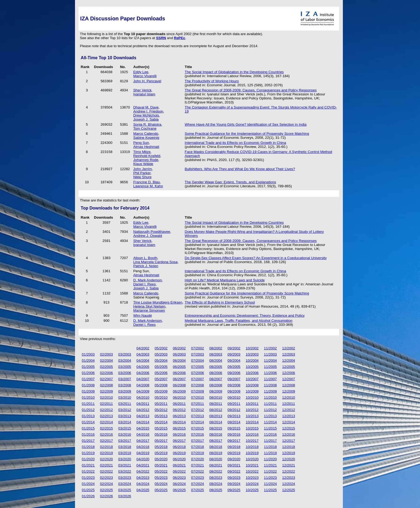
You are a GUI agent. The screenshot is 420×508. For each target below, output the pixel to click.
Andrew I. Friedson (148, 111)
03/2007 (125, 379)
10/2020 (252, 459)
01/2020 (88, 459)
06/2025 (179, 490)
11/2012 (270, 410)
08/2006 (216, 373)
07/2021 (197, 465)
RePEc (179, 38)
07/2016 (197, 434)
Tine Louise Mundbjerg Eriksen (158, 302)
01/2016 (88, 434)
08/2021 (216, 465)
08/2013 (216, 416)
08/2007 (216, 379)
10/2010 (252, 397)
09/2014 (234, 422)
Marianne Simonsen (149, 310)
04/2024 (143, 484)
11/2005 (270, 367)
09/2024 (234, 484)
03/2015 (125, 428)
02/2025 (106, 490)
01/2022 (88, 471)
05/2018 (161, 447)
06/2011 (179, 404)
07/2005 (197, 367)
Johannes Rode (146, 160)
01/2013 (88, 416)
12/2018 (288, 447)
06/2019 (179, 453)
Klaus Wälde (143, 164)
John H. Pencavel (147, 81)
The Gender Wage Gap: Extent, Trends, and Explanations (230, 182)
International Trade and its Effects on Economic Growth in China (235, 143)
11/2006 (270, 373)
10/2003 (252, 354)
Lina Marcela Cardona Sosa (155, 262)
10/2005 (252, 367)
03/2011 (125, 404)
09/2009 (234, 391)
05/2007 (161, 379)
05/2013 (161, 416)
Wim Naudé (142, 315)
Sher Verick (142, 90)
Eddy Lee (141, 72)
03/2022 (125, 471)
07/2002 (197, 348)
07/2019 (197, 453)
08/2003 (216, 354)
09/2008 (234, 385)
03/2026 (125, 496)
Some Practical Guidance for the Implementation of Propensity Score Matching (247, 134)
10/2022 (252, 471)
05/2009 (161, 391)
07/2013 (197, 416)
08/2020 (216, 459)
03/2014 (125, 422)
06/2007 (179, 379)
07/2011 (197, 404)
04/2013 (143, 416)
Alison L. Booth (145, 258)
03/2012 (125, 410)
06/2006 (179, 373)
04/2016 (143, 434)
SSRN (161, 38)
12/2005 (288, 367)
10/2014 (252, 422)
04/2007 (143, 379)
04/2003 (143, 354)
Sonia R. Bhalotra (147, 124)
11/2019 (270, 453)
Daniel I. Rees (144, 284)
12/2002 (288, 348)
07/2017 (197, 441)
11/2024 (270, 484)
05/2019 (161, 453)
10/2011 (252, 404)
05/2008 (161, 385)
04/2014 (143, 422)
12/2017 (288, 441)
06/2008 (179, 385)
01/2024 (88, 484)
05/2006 (161, 373)
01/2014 (88, 422)
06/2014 (179, 422)
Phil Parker (142, 173)
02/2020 (106, 459)
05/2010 (161, 397)
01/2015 (88, 428)
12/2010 (288, 397)
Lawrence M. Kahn (148, 186)
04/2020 (143, 459)
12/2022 (288, 471)
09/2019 (234, 453)
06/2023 (179, 478)
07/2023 (197, 478)
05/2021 (161, 465)
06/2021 (179, 465)
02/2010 (106, 397)
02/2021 (106, 465)
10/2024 (252, 484)
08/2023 (216, 478)
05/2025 (161, 490)
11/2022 (270, 471)
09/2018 (234, 447)
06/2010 (179, 397)
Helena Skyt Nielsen (149, 306)
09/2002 (234, 348)
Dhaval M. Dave (146, 107)
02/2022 (106, 471)
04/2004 (143, 361)
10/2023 (252, 478)
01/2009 (88, 391)
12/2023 (288, 478)
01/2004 (88, 361)
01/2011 (88, 404)
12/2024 (288, 484)
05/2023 (161, 478)
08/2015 (216, 428)
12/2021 (288, 465)
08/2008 (216, 385)
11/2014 (270, 422)
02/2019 (106, 453)
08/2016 (216, 434)
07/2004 (197, 361)
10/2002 (252, 348)
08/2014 (216, 422)
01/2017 (88, 441)
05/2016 (161, 434)
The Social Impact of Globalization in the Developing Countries (234, 72)
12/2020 (288, 459)
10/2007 (252, 379)
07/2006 (197, 373)
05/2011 (161, 404)
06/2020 (179, 459)
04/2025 (143, 490)
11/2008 (270, 385)
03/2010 (125, 397)
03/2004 (125, 361)
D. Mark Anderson (147, 280)
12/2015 (288, 428)
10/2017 (252, 441)
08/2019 (216, 453)
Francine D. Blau (146, 182)
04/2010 (143, 397)
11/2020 (270, 459)
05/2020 (161, 459)
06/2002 (179, 348)
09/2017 (234, 441)
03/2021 (125, 465)
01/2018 (88, 447)
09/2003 (234, 354)
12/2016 (288, 434)
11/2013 (270, 416)
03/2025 (125, 490)
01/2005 (88, 367)
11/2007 (270, 379)
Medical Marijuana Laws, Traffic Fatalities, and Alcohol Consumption (239, 321)
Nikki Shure (142, 177)
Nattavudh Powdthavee (152, 232)
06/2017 (179, 441)
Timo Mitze (142, 152)
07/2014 (197, 422)
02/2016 (106, 434)
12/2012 (288, 410)
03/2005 (125, 367)
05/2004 (161, 361)
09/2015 (234, 428)
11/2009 (270, 391)
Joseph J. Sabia (146, 119)
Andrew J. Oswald (147, 236)
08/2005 (216, 367)
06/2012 (179, 410)
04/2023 (143, 478)
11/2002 (270, 348)
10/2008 (252, 385)
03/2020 (125, 459)
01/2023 (88, 478)
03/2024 (125, 484)
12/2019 (288, 453)
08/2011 (216, 404)
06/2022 (179, 471)
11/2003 (270, 354)
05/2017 (161, 441)
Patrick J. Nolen (146, 266)
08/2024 (216, 484)
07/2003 (197, 354)
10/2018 (252, 447)
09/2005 (234, 367)
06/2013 (179, 416)
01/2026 (88, 496)
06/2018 (179, 447)
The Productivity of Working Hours (212, 81)
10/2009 (252, 391)
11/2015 (270, 428)
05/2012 (161, 410)
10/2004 (252, 361)
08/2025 (216, 490)
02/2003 (106, 354)
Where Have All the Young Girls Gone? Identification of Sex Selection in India (246, 124)
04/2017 (143, 441)
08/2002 (216, 348)
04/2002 (143, 348)
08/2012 (216, 410)
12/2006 (288, 373)
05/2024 (161, 484)
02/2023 (106, 478)
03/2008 (125, 385)
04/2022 (143, 471)
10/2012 (252, 410)
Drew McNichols (146, 115)
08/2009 (216, 391)
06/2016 (179, 434)
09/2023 (234, 478)
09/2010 (234, 397)
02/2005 (106, 367)
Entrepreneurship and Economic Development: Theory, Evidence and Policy (245, 315)
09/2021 (234, 465)
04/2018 (143, 447)
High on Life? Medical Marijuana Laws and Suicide (225, 280)
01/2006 (88, 373)
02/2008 (106, 385)
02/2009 (106, 391)
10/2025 (252, 490)
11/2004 (270, 361)
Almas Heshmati (146, 147)
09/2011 (234, 404)
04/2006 (143, 373)
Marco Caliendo (146, 134)
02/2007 (106, 379)
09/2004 (234, 361)
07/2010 (197, 397)
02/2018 (106, 447)
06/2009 (179, 391)
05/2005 (161, 367)
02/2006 (106, 373)
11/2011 (270, 404)
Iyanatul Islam (144, 94)
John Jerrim (142, 169)
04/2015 (143, 428)
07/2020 (197, 459)
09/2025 (234, 490)
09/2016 (234, 434)
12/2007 (288, 379)
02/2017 (106, 441)
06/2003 (179, 354)
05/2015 (161, 428)
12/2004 (288, 361)
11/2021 (270, 465)
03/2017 (125, 441)
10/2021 (252, 465)
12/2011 (288, 404)
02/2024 (106, 484)
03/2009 (125, 391)
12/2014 (288, 422)
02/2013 (106, 416)
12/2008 (288, 385)
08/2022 (216, 471)
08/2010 (216, 397)
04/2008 (143, 385)
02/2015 (106, 428)
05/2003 (161, 354)
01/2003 (88, 354)
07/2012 (197, 410)
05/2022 (161, 471)
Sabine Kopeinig (146, 138)
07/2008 (197, 385)
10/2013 (252, 416)
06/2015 (179, 428)
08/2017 (216, 441)
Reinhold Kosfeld (147, 156)
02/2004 (106, 361)
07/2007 (197, 379)
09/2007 (234, 379)
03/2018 (125, 447)
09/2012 (234, 410)
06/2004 (179, 361)
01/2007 (88, 379)
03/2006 (125, 373)
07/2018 (197, 447)
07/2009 (197, 391)
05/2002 (161, 348)
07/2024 (197, 484)
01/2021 (88, 465)
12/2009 (288, 391)
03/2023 (125, 478)
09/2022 (234, 471)
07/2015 (197, 428)
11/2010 (270, 397)
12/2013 (288, 416)
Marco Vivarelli (145, 76)
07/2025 (197, 490)
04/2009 (143, 391)
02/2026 (106, 496)
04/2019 (143, 453)
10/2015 (252, 428)
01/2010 (88, 397)
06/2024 (179, 484)
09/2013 (234, 416)
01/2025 (88, 490)
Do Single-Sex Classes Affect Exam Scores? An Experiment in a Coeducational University (256, 258)
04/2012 (143, 410)
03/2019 (125, 453)
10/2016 (252, 434)
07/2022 (197, 471)
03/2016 (125, 434)
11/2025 (270, 490)
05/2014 (161, 422)
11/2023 (270, 478)
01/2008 (88, 385)
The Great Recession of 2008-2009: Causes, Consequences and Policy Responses (251, 90)
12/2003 (288, 354)
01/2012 (88, 410)
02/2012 (106, 410)
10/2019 (252, 453)
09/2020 (234, 459)
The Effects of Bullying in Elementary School (220, 302)
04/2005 (143, 367)
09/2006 (234, 373)
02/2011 (106, 404)
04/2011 (143, 404)
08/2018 (216, 447)
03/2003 (125, 354)
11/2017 (270, 441)
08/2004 (216, 361)
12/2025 (288, 490)
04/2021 (143, 465)
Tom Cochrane (145, 128)
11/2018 (270, 447)
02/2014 (106, 422)
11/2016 (270, 434)
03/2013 (125, 416)
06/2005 (179, 367)
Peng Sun (141, 143)
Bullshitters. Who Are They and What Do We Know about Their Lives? (240, 169)
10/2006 (252, 373)
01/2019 (88, 453)
